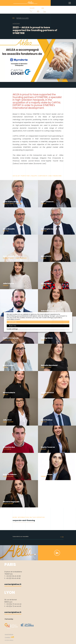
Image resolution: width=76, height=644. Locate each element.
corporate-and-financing (24, 520)
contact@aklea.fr (13, 584)
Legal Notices (9, 634)
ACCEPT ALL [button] (13, 322)
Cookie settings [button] (12, 329)
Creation (9, 637)
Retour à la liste (21, 18)
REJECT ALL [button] (13, 326)
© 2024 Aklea (9, 640)
